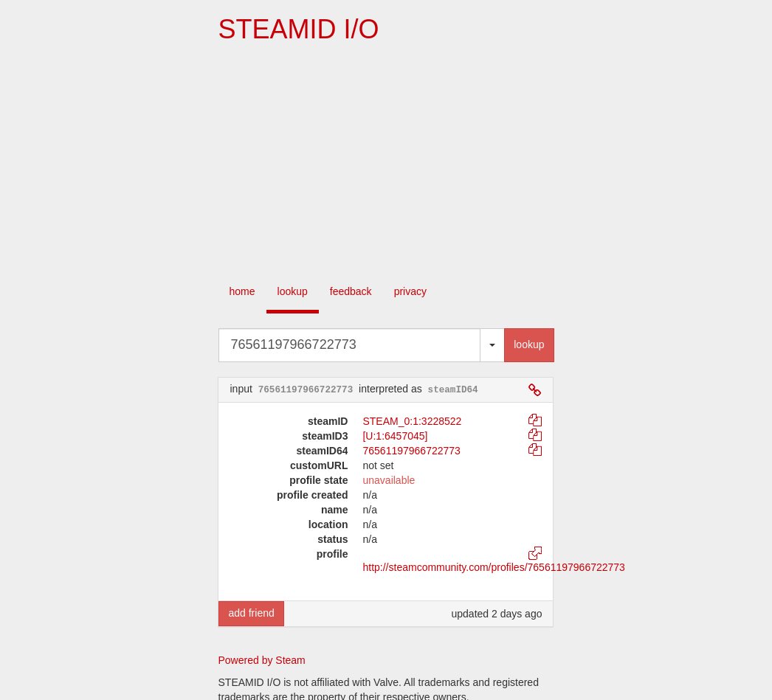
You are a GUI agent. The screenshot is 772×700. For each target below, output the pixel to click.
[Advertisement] (386, 162)
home (242, 291)
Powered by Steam (262, 660)
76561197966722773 (411, 451)
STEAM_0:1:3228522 (412, 421)
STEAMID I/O (298, 29)
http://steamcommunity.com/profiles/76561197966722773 (493, 567)
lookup (293, 291)
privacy (410, 291)
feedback (351, 291)
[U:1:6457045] (395, 436)
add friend (251, 613)
